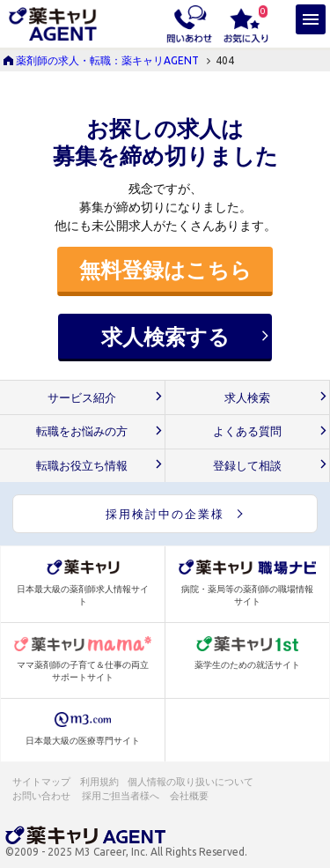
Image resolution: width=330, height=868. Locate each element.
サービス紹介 (82, 398)
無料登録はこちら (165, 270)
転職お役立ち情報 (82, 466)
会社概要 (190, 796)
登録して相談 (247, 466)
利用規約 (99, 782)
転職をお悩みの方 (82, 431)
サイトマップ (41, 782)
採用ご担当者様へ (121, 796)
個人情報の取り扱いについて (191, 782)
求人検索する (165, 337)
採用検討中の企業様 (165, 514)
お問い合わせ (42, 796)
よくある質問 (247, 431)
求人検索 (247, 398)
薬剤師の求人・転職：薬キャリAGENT (107, 60)
